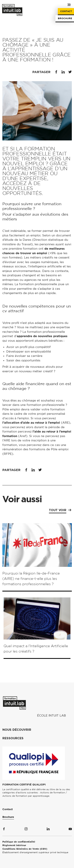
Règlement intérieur (14, 845)
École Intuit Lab (52, 716)
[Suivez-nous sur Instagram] (26, 830)
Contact (66, 11)
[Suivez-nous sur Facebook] (4, 830)
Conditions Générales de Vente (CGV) (25, 849)
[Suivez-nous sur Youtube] (70, 830)
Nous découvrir (17, 730)
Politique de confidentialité (19, 842)
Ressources (13, 738)
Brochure (65, 18)
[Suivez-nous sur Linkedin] (48, 830)
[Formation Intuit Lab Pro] (14, 703)
